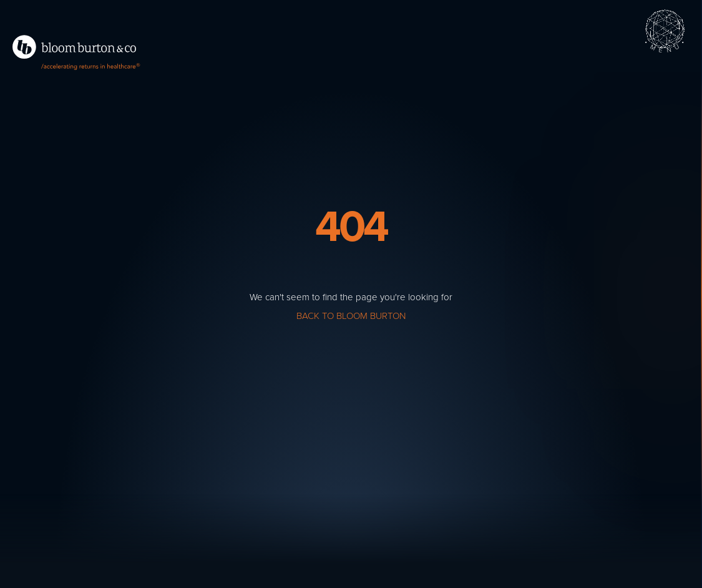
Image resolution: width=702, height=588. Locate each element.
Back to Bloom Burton (351, 316)
